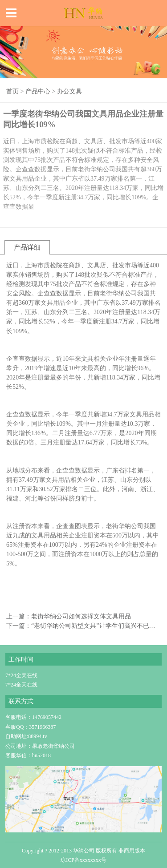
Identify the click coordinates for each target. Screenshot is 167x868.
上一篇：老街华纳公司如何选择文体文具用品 (69, 616)
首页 (12, 91)
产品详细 (27, 247)
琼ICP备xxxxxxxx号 (83, 860)
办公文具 (69, 91)
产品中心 (38, 91)
